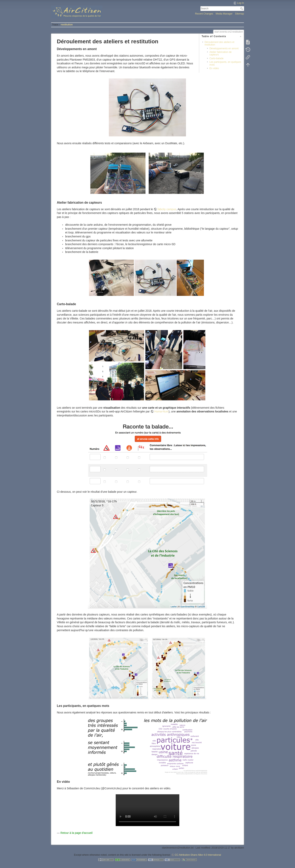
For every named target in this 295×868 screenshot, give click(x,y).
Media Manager (224, 14)
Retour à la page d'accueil (76, 833)
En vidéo (214, 68)
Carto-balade (216, 58)
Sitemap (239, 14)
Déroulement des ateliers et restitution (219, 43)
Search (242, 9)
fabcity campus (167, 209)
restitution (67, 25)
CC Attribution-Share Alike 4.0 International (198, 855)
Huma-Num (161, 411)
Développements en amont (224, 48)
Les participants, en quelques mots (225, 63)
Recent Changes (204, 14)
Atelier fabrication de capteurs (220, 53)
